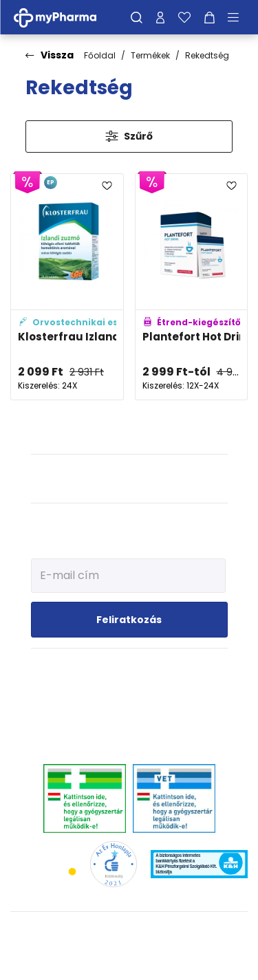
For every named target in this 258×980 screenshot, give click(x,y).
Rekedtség (207, 55)
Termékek (150, 55)
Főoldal (100, 55)
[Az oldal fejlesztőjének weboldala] (129, 958)
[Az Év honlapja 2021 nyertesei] (113, 863)
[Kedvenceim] (184, 17)
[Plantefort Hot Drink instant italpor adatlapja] (192, 287)
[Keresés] (137, 17)
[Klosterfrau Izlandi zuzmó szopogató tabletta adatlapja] (67, 287)
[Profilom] (160, 17)
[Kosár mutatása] (209, 17)
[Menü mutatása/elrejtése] (238, 17)
